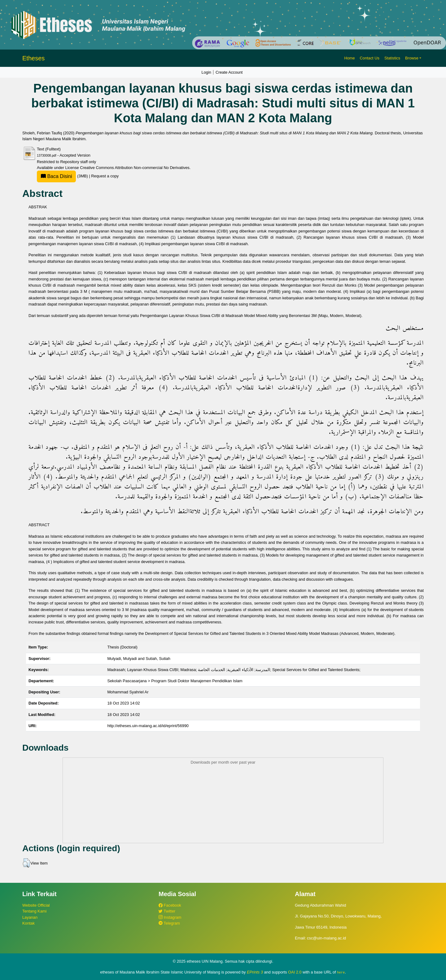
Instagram (170, 917)
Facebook (170, 905)
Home (349, 58)
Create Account (229, 72)
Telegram (169, 923)
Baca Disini (56, 176)
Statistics (392, 58)
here (341, 972)
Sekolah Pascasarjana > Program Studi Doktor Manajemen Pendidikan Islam (175, 681)
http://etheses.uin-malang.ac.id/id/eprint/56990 (148, 726)
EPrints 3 (255, 972)
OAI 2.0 (295, 972)
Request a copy (105, 176)
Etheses (33, 58)
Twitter (167, 911)
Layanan (30, 917)
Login (206, 72)
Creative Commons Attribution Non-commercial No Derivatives (135, 168)
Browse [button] (412, 58)
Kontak (28, 923)
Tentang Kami (34, 911)
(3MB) (63, 176)
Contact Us (370, 58)
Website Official (36, 905)
